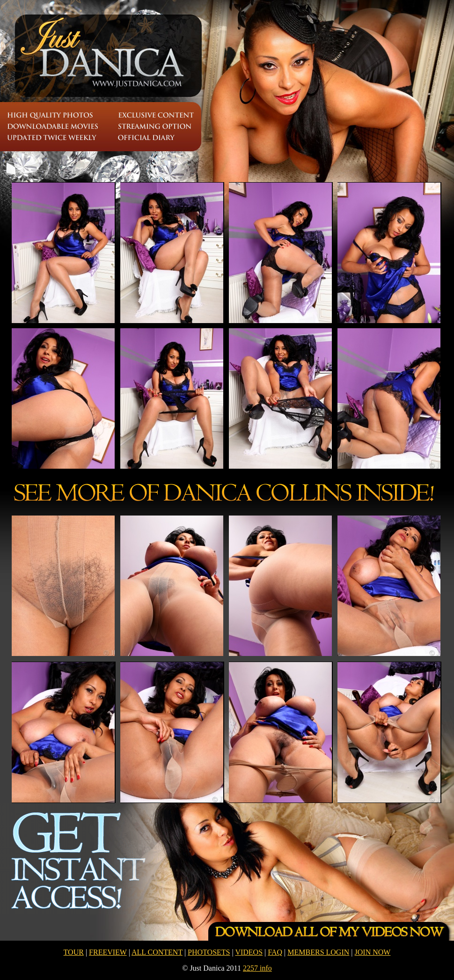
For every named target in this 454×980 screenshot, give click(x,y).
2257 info (257, 968)
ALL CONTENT (157, 952)
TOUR (74, 952)
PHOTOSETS (209, 952)
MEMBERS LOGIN (318, 952)
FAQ (275, 952)
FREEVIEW (108, 952)
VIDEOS (249, 952)
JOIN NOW (373, 952)
